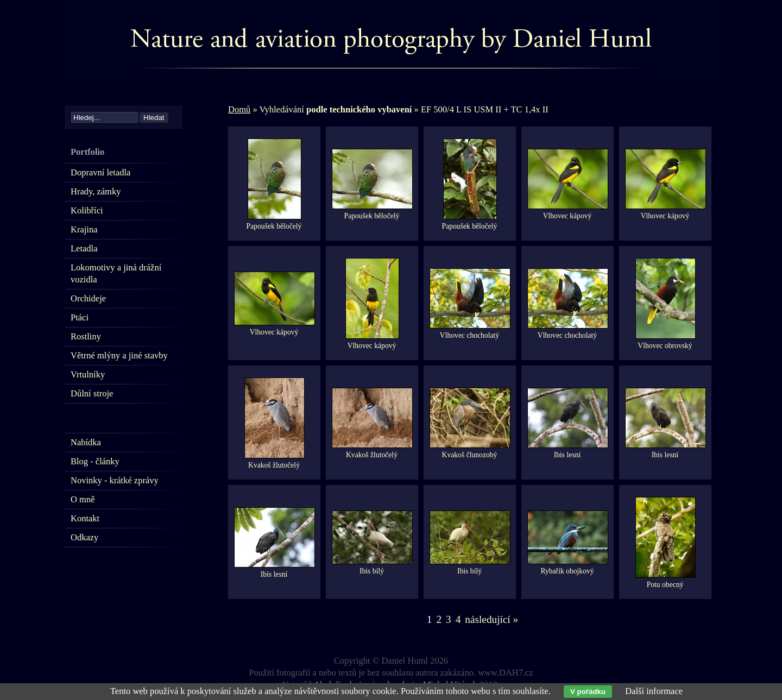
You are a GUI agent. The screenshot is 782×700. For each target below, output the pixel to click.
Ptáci (80, 317)
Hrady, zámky (96, 191)
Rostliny (86, 336)
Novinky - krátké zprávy (115, 480)
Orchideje (88, 298)
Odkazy (84, 537)
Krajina (84, 229)
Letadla (84, 248)
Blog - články (95, 461)
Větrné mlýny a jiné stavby (119, 355)
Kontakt (85, 518)
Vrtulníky (88, 374)
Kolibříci (87, 210)
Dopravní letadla (100, 172)
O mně (83, 499)
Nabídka (86, 442)
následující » (491, 619)
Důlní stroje (92, 393)
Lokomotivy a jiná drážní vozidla (116, 273)
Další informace (654, 691)
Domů (239, 109)
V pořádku (588, 692)
